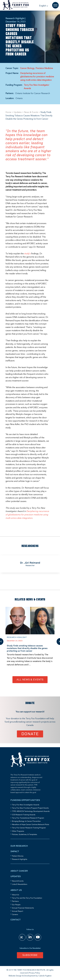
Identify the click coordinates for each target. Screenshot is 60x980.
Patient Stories (18, 856)
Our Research (19, 846)
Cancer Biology (27, 68)
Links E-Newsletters (20, 884)
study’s (27, 254)
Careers (15, 914)
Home (8, 112)
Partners (15, 901)
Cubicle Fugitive (45, 976)
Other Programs (18, 831)
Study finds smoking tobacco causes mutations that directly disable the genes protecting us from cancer (27, 648)
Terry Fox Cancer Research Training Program (29, 828)
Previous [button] (2, 642)
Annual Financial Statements (23, 908)
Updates (18, 112)
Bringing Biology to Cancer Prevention (26, 821)
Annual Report (18, 911)
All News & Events (30, 680)
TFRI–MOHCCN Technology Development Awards (31, 811)
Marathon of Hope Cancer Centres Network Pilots (31, 824)
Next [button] (58, 642)
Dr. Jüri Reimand (30, 563)
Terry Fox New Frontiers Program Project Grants (30, 808)
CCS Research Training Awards (24, 815)
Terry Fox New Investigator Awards (36, 87)
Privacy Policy (34, 973)
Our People (16, 905)
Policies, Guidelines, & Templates (24, 834)
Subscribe (30, 955)
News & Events (31, 112)
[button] (44, 6)
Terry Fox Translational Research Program (28, 818)
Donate (30, 734)
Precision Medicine (44, 68)
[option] (30, 564)
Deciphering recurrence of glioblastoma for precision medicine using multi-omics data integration (37, 77)
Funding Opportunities (25, 800)
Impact (15, 851)
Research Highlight (17, 637)
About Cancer (19, 871)
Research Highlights (20, 859)
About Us (16, 890)
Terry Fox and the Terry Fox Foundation (27, 898)
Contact (16, 920)
